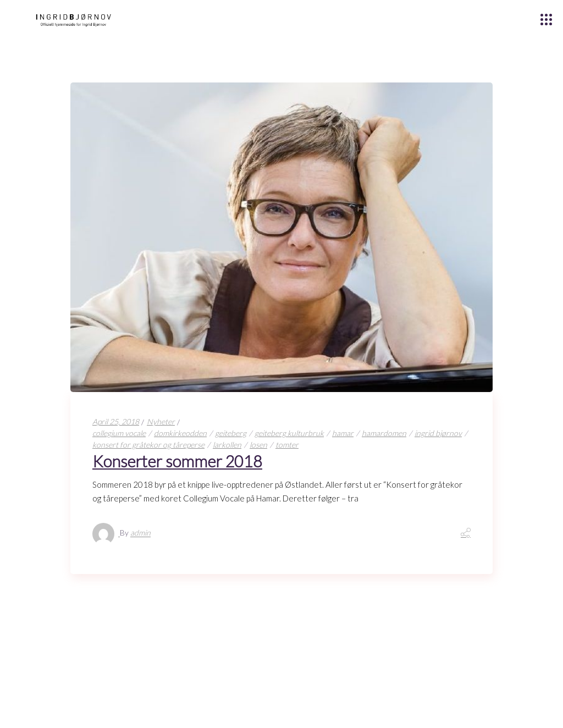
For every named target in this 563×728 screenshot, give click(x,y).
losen (258, 445)
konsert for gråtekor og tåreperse (148, 445)
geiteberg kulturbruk (289, 433)
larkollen (227, 445)
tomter (287, 445)
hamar (343, 433)
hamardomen (384, 433)
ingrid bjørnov (438, 433)
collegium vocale (119, 433)
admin (140, 533)
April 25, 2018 (116, 421)
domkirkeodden (180, 433)
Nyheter (161, 421)
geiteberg (231, 433)
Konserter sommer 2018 (177, 461)
